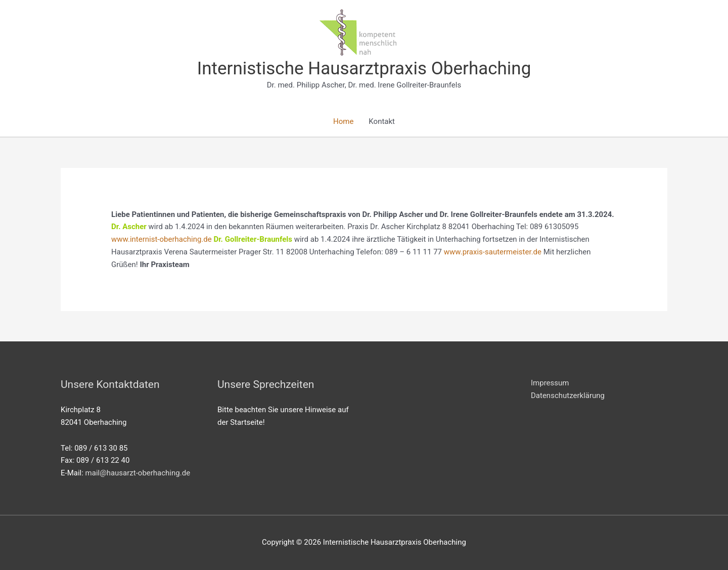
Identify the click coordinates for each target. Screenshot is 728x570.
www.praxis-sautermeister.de (493, 252)
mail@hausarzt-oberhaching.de (138, 473)
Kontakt (382, 121)
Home (343, 121)
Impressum (550, 383)
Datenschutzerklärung (568, 396)
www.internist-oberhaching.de (162, 239)
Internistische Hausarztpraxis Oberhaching (364, 69)
